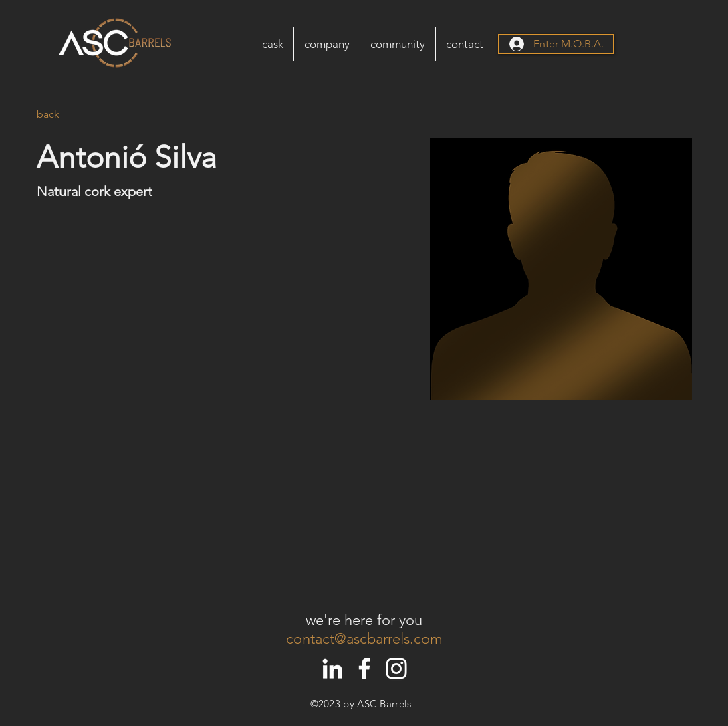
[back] (63, 115)
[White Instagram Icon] (396, 669)
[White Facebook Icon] (364, 669)
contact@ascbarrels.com (364, 639)
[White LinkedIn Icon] (332, 669)
